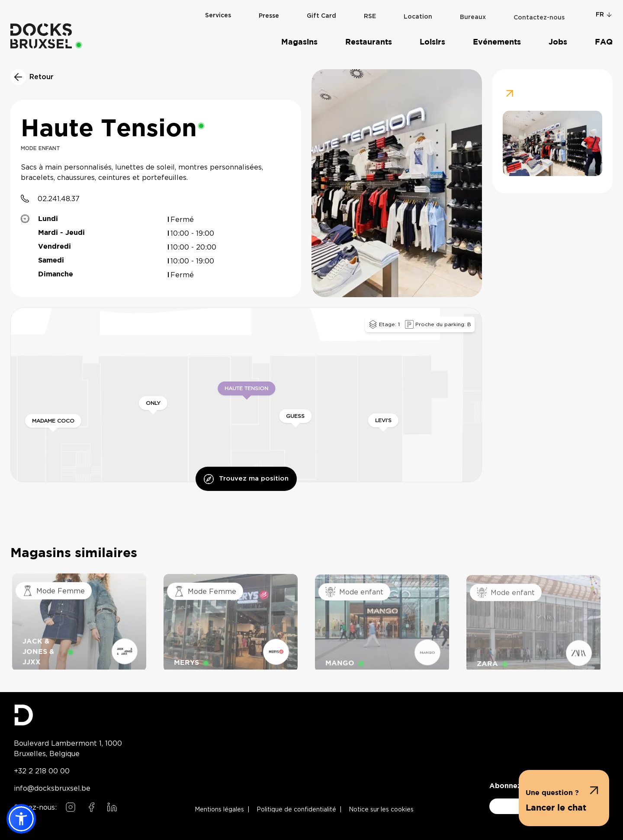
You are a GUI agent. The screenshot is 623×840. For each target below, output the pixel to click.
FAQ (604, 42)
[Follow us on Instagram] (71, 807)
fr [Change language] (604, 14)
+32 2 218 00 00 (42, 771)
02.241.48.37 (59, 199)
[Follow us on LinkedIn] (112, 807)
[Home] (41, 35)
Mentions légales (219, 810)
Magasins (299, 42)
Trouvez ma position (246, 479)
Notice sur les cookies (381, 810)
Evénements (497, 42)
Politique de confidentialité (296, 810)
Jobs (558, 42)
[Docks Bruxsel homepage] (68, 715)
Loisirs (432, 42)
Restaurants (369, 42)
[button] (564, 798)
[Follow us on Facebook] (91, 807)
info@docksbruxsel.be (52, 788)
